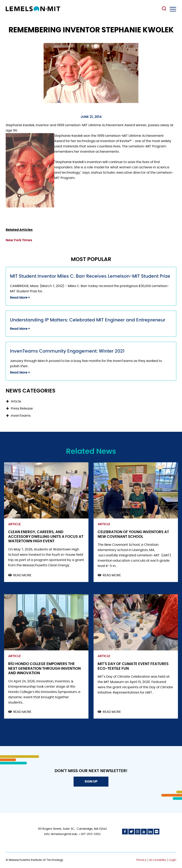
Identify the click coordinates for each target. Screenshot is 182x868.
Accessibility (158, 860)
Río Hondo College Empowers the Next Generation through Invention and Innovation (44, 669)
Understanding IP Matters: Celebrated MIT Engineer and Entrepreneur (88, 320)
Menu (173, 9)
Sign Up (91, 781)
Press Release (22, 409)
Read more (22, 576)
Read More (19, 298)
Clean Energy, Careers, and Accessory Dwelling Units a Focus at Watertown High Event (46, 537)
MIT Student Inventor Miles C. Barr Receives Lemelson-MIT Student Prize (90, 276)
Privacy (141, 860)
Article (16, 401)
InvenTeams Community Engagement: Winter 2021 (67, 351)
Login (173, 860)
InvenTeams (21, 416)
